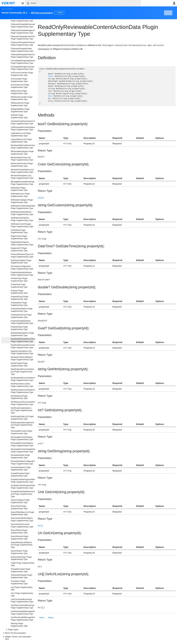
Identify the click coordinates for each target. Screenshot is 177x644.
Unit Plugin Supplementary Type (22, 589)
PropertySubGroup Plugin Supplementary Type (21, 316)
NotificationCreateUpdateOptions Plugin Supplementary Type (23, 207)
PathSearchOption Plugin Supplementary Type (21, 262)
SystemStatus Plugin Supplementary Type (19, 552)
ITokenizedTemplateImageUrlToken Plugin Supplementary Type (23, 32)
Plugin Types (12, 630)
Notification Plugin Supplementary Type (19, 189)
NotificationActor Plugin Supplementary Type (20, 195)
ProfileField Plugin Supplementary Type (19, 286)
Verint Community (7, 9)
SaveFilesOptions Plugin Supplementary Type (21, 469)
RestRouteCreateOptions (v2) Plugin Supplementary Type (22, 411)
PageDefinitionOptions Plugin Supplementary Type (22, 243)
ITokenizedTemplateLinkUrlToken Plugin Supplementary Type (23, 38)
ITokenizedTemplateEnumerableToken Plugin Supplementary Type (23, 26)
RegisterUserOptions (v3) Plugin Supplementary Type (22, 352)
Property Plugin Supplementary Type (19, 292)
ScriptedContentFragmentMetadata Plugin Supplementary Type (23, 481)
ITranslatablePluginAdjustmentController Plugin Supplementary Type (23, 62)
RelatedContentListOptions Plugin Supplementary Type (22, 358)
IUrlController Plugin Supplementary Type (19, 80)
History (51, 612)
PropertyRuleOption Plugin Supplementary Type (22, 310)
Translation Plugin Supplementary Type (19, 582)
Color (51, 76)
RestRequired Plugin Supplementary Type (19, 397)
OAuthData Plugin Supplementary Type (19, 231)
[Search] (83, 3)
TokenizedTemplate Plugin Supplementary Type (21, 576)
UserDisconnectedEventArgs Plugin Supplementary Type (23, 607)
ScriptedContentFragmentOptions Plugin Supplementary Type (23, 487)
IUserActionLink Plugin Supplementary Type (20, 86)
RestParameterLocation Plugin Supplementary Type (22, 385)
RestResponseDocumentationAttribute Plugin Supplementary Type (23, 403)
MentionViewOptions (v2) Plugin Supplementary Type (22, 177)
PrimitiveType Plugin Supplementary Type (19, 280)
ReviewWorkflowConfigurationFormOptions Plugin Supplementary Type (23, 463)
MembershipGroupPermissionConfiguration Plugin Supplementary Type (23, 147)
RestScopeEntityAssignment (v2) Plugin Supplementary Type (22, 425)
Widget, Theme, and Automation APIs (17, 638)
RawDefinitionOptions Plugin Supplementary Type (22, 334)
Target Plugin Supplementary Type (23, 564)
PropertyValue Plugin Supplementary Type (19, 328)
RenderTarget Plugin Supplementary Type (19, 364)
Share (42, 612)
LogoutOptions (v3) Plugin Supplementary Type (21, 141)
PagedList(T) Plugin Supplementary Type (19, 249)
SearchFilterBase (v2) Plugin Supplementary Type (22, 513)
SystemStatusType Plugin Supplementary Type (21, 558)
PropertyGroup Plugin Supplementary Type (20, 298)
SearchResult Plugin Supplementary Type (19, 531)
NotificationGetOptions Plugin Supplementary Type (22, 219)
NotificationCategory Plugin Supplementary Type (22, 201)
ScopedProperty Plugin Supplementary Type (20, 475)
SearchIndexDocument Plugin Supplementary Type (22, 526)
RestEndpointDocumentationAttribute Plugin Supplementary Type (23, 379)
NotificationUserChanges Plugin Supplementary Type (22, 225)
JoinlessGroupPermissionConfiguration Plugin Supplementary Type (23, 122)
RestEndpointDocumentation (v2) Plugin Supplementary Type (22, 372)
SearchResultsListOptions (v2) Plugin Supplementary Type (22, 545)
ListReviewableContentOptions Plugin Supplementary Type (23, 129)
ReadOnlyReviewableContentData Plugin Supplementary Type (23, 346)
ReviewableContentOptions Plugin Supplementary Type (22, 444)
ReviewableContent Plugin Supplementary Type (22, 432)
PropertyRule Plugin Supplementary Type (19, 304)
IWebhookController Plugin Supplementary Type (22, 98)
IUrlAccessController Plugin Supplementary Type (22, 74)
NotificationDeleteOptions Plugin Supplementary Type (22, 213)
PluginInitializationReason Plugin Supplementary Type (22, 274)
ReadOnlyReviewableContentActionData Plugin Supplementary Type (23, 340)
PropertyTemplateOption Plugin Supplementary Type (22, 322)
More (65, 13)
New (169, 13)
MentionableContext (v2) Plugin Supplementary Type (22, 159)
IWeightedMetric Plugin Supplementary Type (20, 110)
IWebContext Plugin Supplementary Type (19, 92)
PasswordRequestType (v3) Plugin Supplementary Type (22, 256)
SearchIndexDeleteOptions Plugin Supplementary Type (22, 519)
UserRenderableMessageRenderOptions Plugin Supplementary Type (23, 613)
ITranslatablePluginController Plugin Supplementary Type (23, 68)
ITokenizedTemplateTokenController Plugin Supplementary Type (23, 56)
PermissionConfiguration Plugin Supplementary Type (22, 268)
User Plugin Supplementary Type (22, 594)
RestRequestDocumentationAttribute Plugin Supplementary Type (23, 391)
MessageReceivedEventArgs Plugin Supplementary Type (23, 183)
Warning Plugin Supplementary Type (19, 625)
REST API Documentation (14, 633)
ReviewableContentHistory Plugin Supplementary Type (22, 438)
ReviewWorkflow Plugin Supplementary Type (20, 456)
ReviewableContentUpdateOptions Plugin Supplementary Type (23, 450)
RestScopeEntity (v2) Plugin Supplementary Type (22, 418)
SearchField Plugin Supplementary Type (19, 507)
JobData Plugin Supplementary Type (19, 116)
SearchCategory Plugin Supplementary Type (20, 501)
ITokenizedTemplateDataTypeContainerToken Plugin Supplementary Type (23, 20)
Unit (50, 96)
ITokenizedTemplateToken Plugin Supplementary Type (22, 50)
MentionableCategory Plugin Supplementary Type (22, 153)
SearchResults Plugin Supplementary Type (20, 538)
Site (23, 3)
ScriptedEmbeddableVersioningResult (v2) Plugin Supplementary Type (23, 494)
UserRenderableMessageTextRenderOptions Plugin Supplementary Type (23, 619)
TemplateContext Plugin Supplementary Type (20, 570)
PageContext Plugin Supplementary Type (19, 237)
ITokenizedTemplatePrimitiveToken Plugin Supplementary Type (23, 44)
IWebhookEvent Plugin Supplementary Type (20, 104)
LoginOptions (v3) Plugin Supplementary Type (21, 134)
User (174, 3)
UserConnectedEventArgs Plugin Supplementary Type (22, 601)
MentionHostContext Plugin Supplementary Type (22, 165)
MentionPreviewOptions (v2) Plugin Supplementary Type (22, 171)
